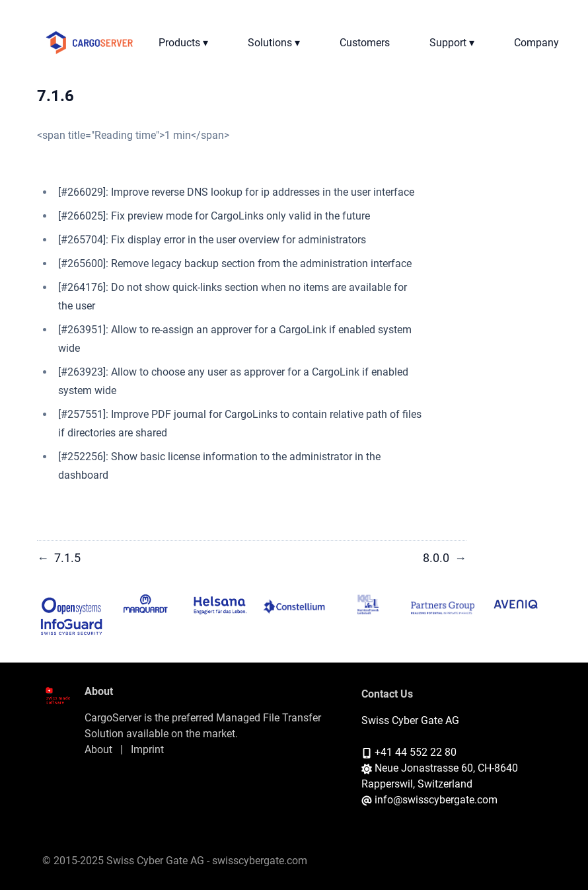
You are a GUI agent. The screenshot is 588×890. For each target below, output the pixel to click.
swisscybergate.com (260, 861)
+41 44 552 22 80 (416, 752)
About (98, 749)
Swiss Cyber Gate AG (410, 720)
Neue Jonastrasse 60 (424, 768)
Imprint (147, 749)
